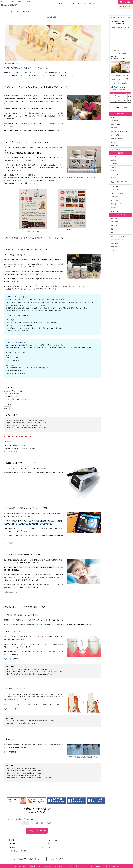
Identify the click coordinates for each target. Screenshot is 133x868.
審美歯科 (113, 171)
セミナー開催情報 (116, 149)
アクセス (112, 3)
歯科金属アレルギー (116, 204)
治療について (81, 3)
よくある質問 (114, 243)
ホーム (50, 3)
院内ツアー (114, 226)
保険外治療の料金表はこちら (12, 451)
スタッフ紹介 (114, 222)
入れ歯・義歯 (114, 186)
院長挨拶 (60, 3)
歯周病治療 (114, 164)
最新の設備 (114, 128)
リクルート (114, 250)
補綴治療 (113, 207)
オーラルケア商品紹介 (117, 146)
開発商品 (113, 142)
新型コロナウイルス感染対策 (119, 131)
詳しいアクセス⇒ (57, 859)
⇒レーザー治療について (11, 543)
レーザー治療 (114, 190)
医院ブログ (114, 229)
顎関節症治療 (114, 197)
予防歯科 (113, 167)
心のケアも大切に (116, 135)
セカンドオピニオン (116, 211)
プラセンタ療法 (115, 200)
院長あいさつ (114, 218)
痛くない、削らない (116, 124)
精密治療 (113, 117)
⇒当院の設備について (10, 592)
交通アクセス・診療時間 (118, 236)
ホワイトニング (115, 174)
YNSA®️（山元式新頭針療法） (119, 193)
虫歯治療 (113, 157)
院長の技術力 (114, 121)
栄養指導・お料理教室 (117, 139)
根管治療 (113, 160)
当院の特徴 (71, 3)
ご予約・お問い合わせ (37, 831)
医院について (92, 3)
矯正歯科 (113, 178)
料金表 (102, 3)
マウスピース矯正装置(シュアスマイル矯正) (121, 182)
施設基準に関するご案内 (118, 240)
